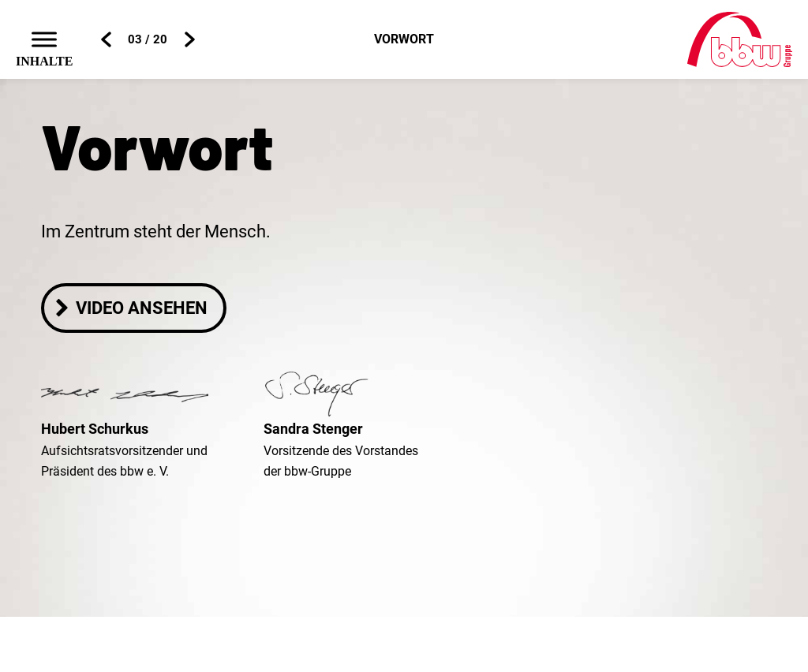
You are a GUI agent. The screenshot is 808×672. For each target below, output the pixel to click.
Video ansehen (130, 308)
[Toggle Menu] (44, 39)
